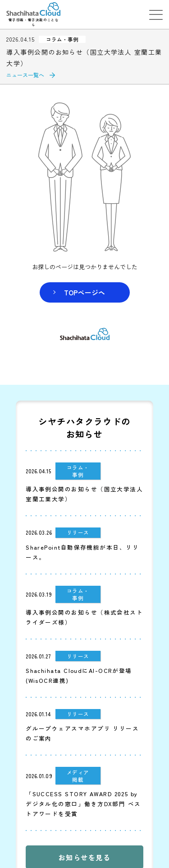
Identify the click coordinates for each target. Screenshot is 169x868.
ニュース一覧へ (25, 75)
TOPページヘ (84, 292)
